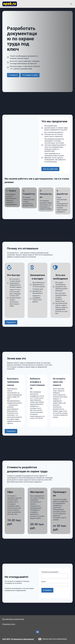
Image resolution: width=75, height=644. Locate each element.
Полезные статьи (9, 624)
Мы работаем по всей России (13, 619)
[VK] (37, 632)
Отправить (47, 590)
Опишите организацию (50, 572)
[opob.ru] (10, 4)
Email (44, 582)
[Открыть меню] (71, 4)
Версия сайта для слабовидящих (53, 639)
